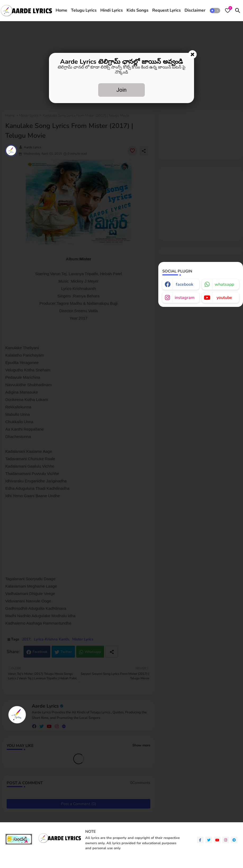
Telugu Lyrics (84, 10)
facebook (184, 284)
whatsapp (224, 284)
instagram (185, 298)
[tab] (61, 11)
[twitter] (209, 840)
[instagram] (226, 840)
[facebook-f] (200, 840)
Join (121, 90)
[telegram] (234, 840)
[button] (215, 11)
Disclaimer (195, 10)
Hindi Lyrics (112, 10)
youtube (224, 298)
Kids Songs (138, 10)
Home (61, 10)
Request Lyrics (166, 10)
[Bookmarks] (228, 11)
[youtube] (217, 840)
